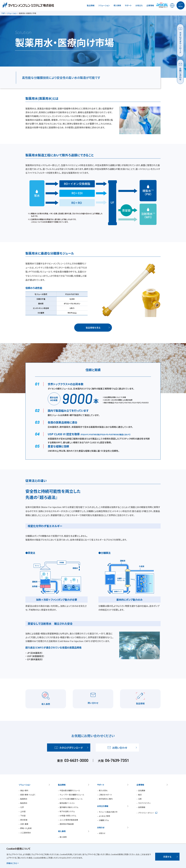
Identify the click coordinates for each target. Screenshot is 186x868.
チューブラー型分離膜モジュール (72, 795)
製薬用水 (24, 799)
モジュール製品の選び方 (108, 812)
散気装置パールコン (67, 803)
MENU (181, 6)
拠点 (140, 795)
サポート (128, 5)
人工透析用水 (26, 833)
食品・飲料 (24, 790)
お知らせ (101, 827)
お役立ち (139, 5)
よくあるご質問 (104, 816)
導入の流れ (103, 790)
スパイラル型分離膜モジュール (71, 799)
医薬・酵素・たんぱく (28, 795)
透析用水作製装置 (67, 824)
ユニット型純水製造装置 (69, 820)
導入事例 (117, 5)
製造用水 (24, 803)
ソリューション (104, 5)
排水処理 (24, 820)
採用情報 (142, 807)
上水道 (23, 811)
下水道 (23, 816)
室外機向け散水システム (69, 807)
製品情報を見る (93, 328)
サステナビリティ (144, 803)
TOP (3, 13)
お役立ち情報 (103, 806)
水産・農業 (24, 824)
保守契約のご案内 (106, 799)
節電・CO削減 (26, 828)
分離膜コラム (104, 820)
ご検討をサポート (105, 795)
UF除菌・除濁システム (68, 816)
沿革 (140, 799)
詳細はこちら (12, 863)
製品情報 (91, 5)
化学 (22, 807)
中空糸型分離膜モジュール (70, 790)
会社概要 (142, 790)
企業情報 (150, 5)
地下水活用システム (67, 811)
